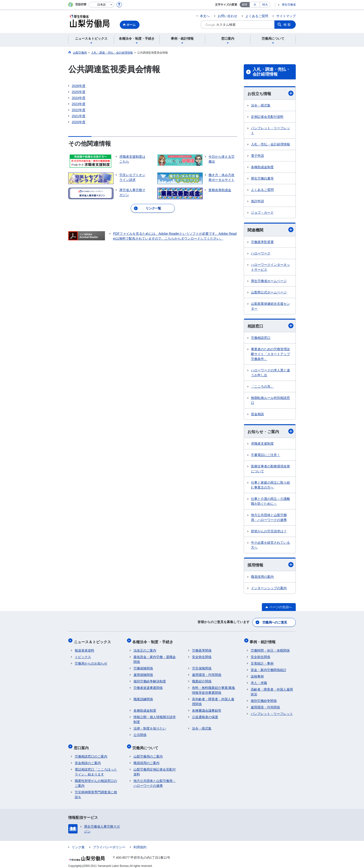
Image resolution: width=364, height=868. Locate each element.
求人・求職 (259, 681)
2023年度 (79, 104)
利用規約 (140, 843)
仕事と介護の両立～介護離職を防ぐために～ (270, 502)
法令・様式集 (261, 106)
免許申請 (257, 201)
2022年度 (79, 110)
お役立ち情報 (270, 93)
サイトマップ (286, 16)
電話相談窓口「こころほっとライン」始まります (96, 768)
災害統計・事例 (262, 662)
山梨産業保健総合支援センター (270, 307)
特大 (265, 5)
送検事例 (257, 675)
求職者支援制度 (262, 444)
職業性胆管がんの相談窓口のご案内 (96, 779)
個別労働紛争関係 (264, 699)
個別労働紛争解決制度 (150, 679)
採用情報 (270, 566)
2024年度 (79, 98)
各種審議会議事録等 (207, 709)
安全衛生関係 (202, 655)
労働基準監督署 (262, 242)
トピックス (83, 655)
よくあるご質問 (257, 16)
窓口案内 (82, 745)
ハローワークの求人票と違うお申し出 (270, 373)
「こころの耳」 (262, 387)
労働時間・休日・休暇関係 (270, 649)
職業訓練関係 (143, 697)
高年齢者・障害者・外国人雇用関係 (213, 700)
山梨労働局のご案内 (148, 752)
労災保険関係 (202, 666)
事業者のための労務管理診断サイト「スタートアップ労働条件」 (270, 355)
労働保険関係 (143, 666)
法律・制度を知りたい (150, 727)
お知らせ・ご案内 (270, 432)
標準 (245, 5)
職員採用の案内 (262, 578)
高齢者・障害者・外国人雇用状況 (272, 690)
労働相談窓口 (261, 338)
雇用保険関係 (143, 673)
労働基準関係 (202, 649)
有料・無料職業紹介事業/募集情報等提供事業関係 (214, 688)
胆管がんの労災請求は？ (269, 532)
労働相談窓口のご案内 (91, 752)
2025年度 (79, 92)
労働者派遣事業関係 (148, 686)
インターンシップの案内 (269, 589)
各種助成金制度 (262, 167)
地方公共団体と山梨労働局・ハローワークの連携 (269, 518)
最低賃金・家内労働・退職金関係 (155, 657)
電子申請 (257, 156)
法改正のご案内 (145, 649)
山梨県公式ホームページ (269, 293)
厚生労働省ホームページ (269, 281)
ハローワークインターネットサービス (270, 268)
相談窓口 (270, 326)
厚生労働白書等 (262, 179)
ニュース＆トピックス (93, 641)
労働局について (146, 745)
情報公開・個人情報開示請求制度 (155, 718)
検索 (287, 25)
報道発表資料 (84, 649)
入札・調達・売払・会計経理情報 (271, 72)
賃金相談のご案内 (88, 759)
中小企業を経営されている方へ (270, 546)
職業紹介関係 (202, 679)
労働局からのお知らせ (91, 662)
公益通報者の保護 (205, 715)
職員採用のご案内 (146, 759)
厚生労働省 (289, 5)
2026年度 (79, 86)
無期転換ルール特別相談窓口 (270, 401)
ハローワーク (261, 254)
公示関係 (140, 733)
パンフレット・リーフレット (270, 131)
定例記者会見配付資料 (267, 117)
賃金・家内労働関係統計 (269, 668)
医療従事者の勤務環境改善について (270, 470)
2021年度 (79, 116)
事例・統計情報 (264, 641)
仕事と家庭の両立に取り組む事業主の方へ (270, 486)
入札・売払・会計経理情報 (270, 145)
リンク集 (78, 843)
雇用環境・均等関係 (207, 673)
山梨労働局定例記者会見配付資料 (155, 768)
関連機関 (270, 230)
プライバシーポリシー (109, 843)
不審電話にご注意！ (266, 456)
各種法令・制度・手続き (154, 641)
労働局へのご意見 (275, 623)
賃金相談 (257, 415)
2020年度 (79, 122)
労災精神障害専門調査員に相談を (96, 791)
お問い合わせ (227, 16)
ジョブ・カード (262, 213)
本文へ (205, 16)
